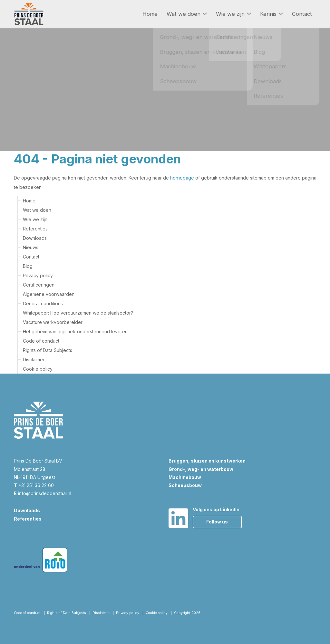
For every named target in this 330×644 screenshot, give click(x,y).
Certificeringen (39, 284)
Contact (302, 14)
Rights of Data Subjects (48, 350)
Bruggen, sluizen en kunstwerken (207, 461)
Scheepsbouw (185, 485)
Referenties (35, 228)
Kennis (272, 14)
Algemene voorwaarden (49, 294)
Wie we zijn (233, 14)
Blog (28, 266)
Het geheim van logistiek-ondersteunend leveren (75, 331)
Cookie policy (38, 369)
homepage (182, 178)
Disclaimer (34, 359)
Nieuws (31, 247)
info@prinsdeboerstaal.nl (43, 493)
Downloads (35, 238)
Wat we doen (187, 14)
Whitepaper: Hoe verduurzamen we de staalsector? (78, 312)
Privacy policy (38, 275)
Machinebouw (185, 477)
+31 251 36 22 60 (34, 485)
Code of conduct (41, 341)
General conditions (43, 303)
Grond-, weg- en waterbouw (201, 469)
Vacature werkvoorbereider (53, 322)
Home (150, 14)
